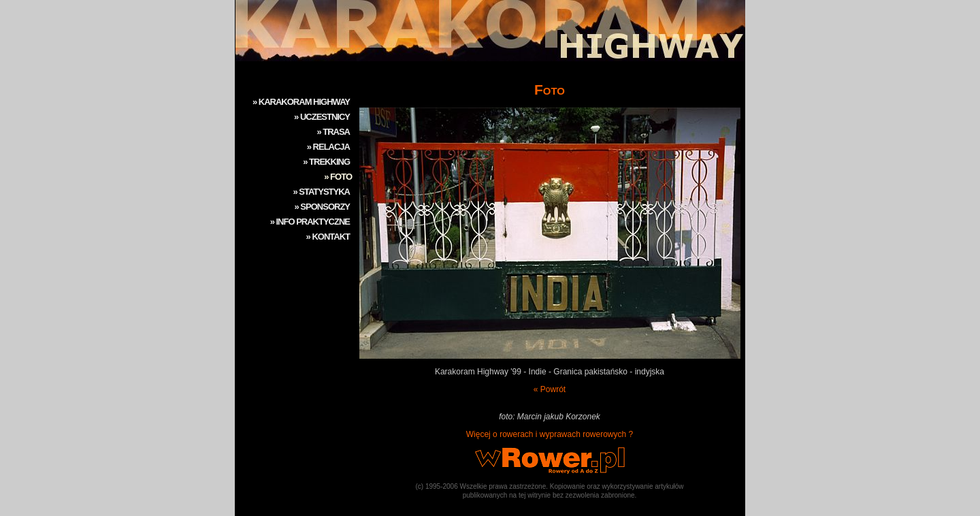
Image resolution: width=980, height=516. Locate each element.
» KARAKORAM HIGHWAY (301, 102)
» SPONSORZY (322, 207)
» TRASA (333, 132)
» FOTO (338, 177)
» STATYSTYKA (321, 192)
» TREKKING (326, 162)
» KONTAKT (328, 237)
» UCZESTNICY (322, 117)
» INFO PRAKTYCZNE (310, 222)
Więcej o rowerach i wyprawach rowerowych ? (550, 434)
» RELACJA (328, 147)
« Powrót (550, 389)
